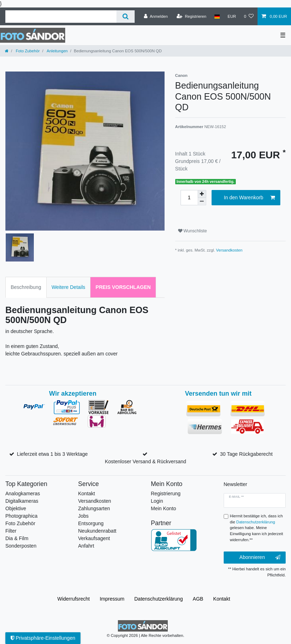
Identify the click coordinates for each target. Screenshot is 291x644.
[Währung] (232, 16)
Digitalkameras (22, 501)
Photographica (21, 516)
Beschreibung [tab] (26, 287)
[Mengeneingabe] (189, 198)
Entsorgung (91, 523)
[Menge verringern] (202, 202)
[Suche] (126, 17)
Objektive (16, 508)
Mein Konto (164, 508)
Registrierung (166, 493)
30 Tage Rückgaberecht (246, 454)
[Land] (217, 16)
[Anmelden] (156, 16)
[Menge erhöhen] (202, 194)
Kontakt (86, 493)
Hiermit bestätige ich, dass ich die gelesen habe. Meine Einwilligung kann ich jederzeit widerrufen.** (256, 528)
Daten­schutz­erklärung (159, 599)
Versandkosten (229, 250)
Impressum (112, 599)
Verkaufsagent (94, 538)
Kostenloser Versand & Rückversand (145, 461)
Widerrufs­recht (74, 599)
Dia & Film (17, 538)
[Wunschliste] (249, 16)
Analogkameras (23, 493)
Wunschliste (193, 231)
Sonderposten (21, 546)
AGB (198, 599)
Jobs (83, 516)
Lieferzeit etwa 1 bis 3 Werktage (52, 454)
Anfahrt (86, 546)
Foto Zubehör (27, 51)
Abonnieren (260, 558)
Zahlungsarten (94, 508)
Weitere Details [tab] (69, 287)
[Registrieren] (191, 16)
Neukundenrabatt (97, 531)
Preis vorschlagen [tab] (123, 287)
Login (157, 501)
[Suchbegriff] (61, 17)
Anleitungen (57, 51)
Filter (11, 531)
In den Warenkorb (249, 198)
